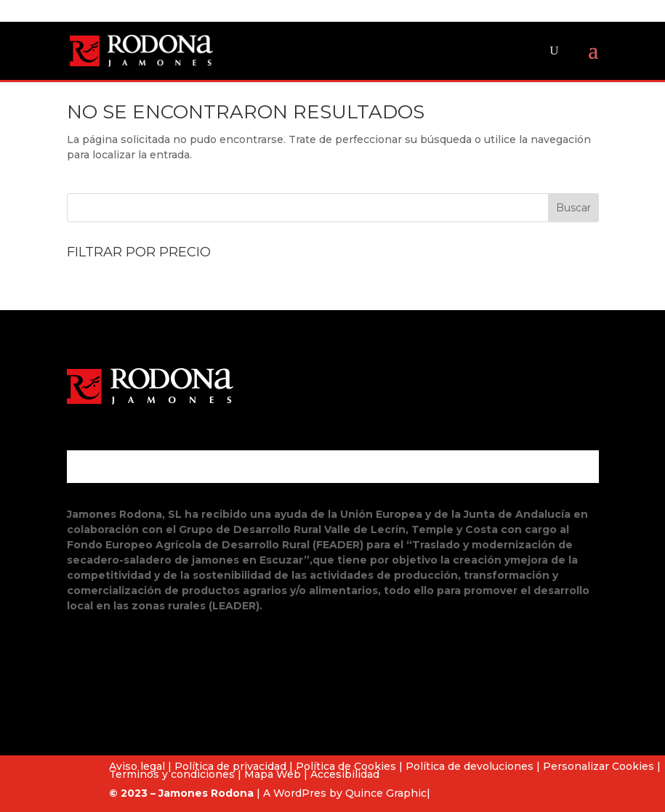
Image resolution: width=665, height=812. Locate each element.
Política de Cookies (346, 766)
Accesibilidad (345, 774)
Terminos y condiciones (172, 774)
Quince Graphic (386, 793)
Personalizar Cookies (598, 766)
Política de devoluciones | (473, 766)
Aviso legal (137, 766)
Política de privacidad (230, 766)
